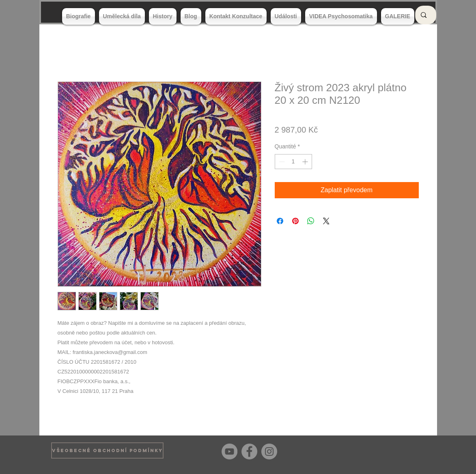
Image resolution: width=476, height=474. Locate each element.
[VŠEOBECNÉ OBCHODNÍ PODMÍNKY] (107, 450)
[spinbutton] (293, 162)
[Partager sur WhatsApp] (311, 221)
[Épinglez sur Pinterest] (295, 221)
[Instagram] (269, 451)
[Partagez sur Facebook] (280, 221)
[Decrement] (281, 162)
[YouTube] (229, 451)
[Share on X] (326, 221)
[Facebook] (249, 451)
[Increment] (306, 162)
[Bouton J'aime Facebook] (412, 450)
